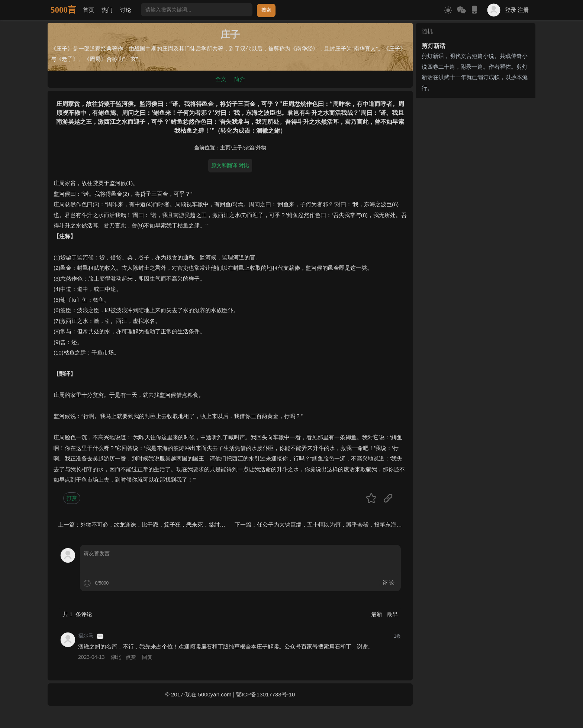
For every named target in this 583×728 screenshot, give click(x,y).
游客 (100, 636)
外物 (261, 148)
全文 (221, 79)
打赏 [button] (72, 498)
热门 (107, 10)
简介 (239, 79)
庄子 (237, 148)
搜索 (266, 10)
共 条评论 (77, 614)
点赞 (131, 657)
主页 (225, 148)
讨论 (126, 10)
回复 (147, 657)
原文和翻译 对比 (230, 165)
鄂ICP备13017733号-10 (265, 694)
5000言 (63, 10)
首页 (88, 10)
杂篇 (249, 148)
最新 (377, 614)
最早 (392, 614)
